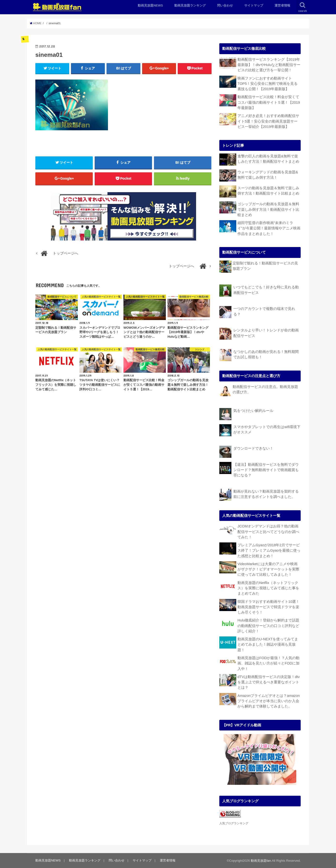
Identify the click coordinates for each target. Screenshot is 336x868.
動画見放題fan (261, 861)
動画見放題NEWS (150, 5)
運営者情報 (282, 5)
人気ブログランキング (234, 823)
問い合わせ (225, 5)
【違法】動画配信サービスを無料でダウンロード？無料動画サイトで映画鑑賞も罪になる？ (266, 470)
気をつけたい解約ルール (253, 411)
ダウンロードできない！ (253, 448)
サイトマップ (254, 5)
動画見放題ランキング (190, 5)
